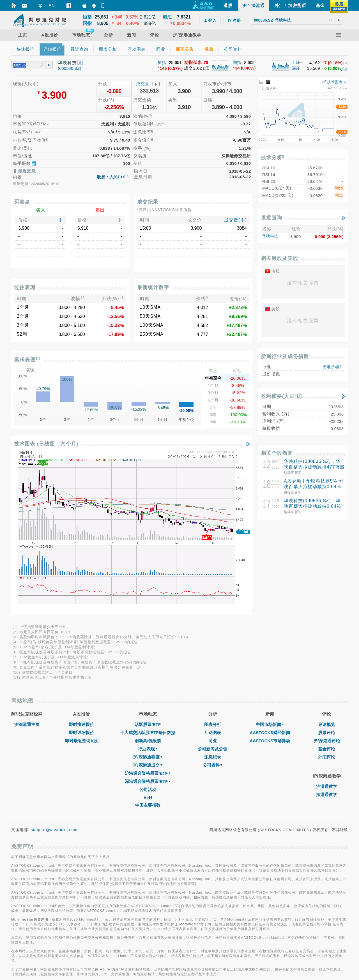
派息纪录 (213, 600)
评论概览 (326, 567)
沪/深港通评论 (326, 584)
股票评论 (326, 576)
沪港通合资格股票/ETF (148, 616)
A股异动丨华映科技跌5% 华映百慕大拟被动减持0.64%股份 (314, 487)
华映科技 (270, 236)
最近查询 (271, 218)
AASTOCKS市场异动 (270, 584)
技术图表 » (334, 82)
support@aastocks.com (54, 673)
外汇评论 (326, 600)
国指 (237, 62)
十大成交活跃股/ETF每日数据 (148, 576)
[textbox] (297, 20)
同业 (213, 584)
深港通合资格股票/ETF (148, 624)
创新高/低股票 (148, 584)
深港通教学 (327, 637)
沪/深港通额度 (148, 600)
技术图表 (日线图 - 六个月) (46, 444)
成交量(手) (235, 220)
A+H (148, 641)
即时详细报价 (81, 576)
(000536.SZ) (69, 68)
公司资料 (213, 608)
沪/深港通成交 (148, 608)
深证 (296, 68)
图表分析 (213, 567)
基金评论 (326, 592)
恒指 (162, 62)
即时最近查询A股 (81, 584)
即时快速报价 (81, 567)
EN (52, 5)
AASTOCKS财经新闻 (270, 576)
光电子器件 (333, 367)
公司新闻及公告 (212, 592)
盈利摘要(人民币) (281, 396)
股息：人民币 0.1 (113, 177)
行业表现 (148, 592)
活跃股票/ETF (148, 567)
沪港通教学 (327, 629)
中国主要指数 (148, 648)
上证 (296, 62)
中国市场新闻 (270, 567)
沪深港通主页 (27, 567)
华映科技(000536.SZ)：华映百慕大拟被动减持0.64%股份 (312, 506)
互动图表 (213, 576)
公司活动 (148, 632)
